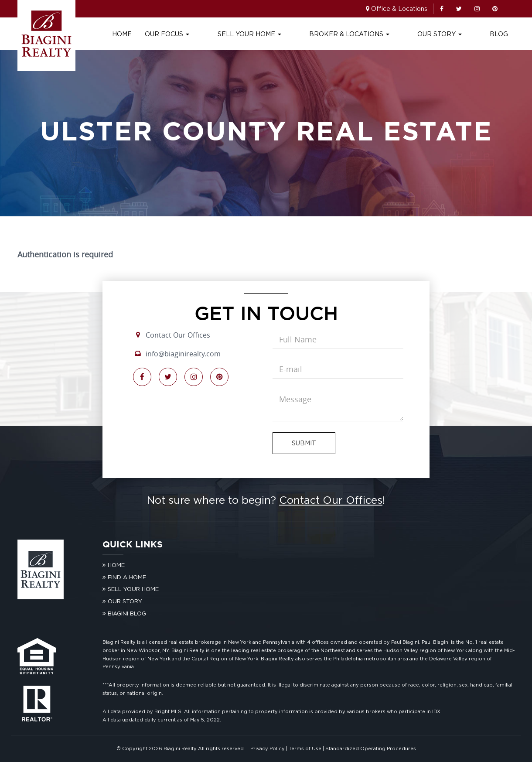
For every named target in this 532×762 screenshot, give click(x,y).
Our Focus (227, 34)
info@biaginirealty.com (183, 354)
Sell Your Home (294, 34)
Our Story (454, 34)
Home (182, 34)
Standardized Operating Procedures (371, 748)
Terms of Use (305, 748)
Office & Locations (399, 9)
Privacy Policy (268, 748)
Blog (499, 34)
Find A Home (127, 577)
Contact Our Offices (178, 335)
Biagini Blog (127, 613)
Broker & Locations (379, 34)
